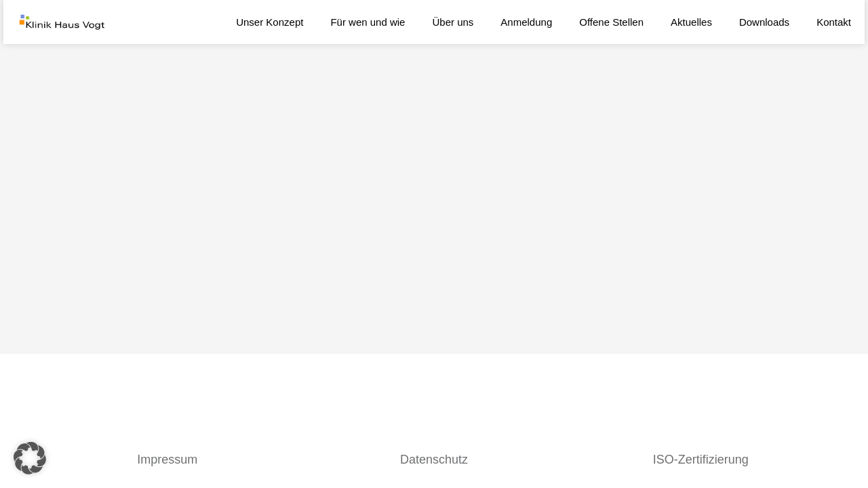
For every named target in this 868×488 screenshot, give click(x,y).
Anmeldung (526, 22)
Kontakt (834, 22)
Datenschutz (434, 460)
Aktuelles (691, 22)
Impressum (167, 460)
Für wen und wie (368, 22)
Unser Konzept (270, 22)
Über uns (453, 22)
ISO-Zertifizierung (701, 460)
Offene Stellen (611, 22)
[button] (30, 458)
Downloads (764, 22)
